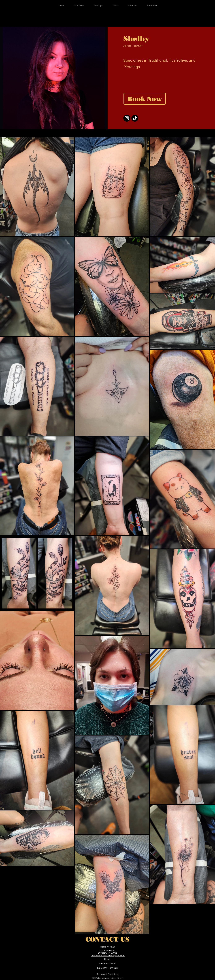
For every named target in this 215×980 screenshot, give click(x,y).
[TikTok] (135, 118)
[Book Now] (145, 99)
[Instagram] (127, 118)
